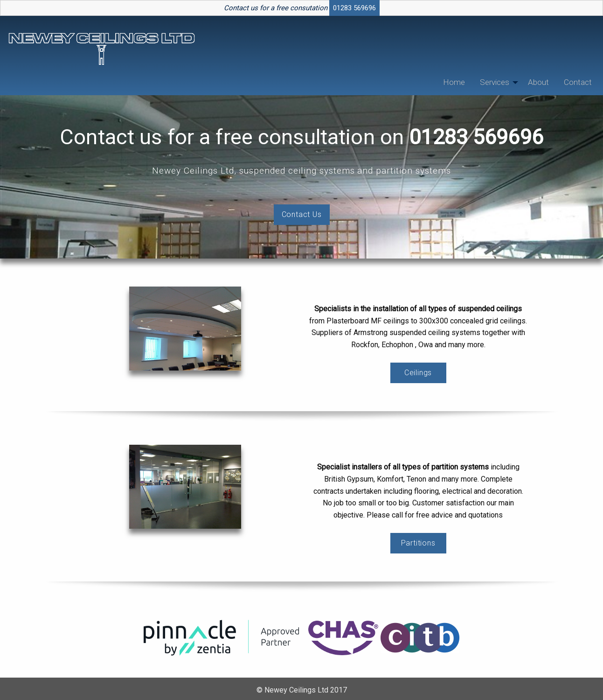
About (538, 82)
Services (495, 82)
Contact (578, 82)
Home (454, 82)
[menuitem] (454, 82)
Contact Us (302, 214)
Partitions (418, 543)
